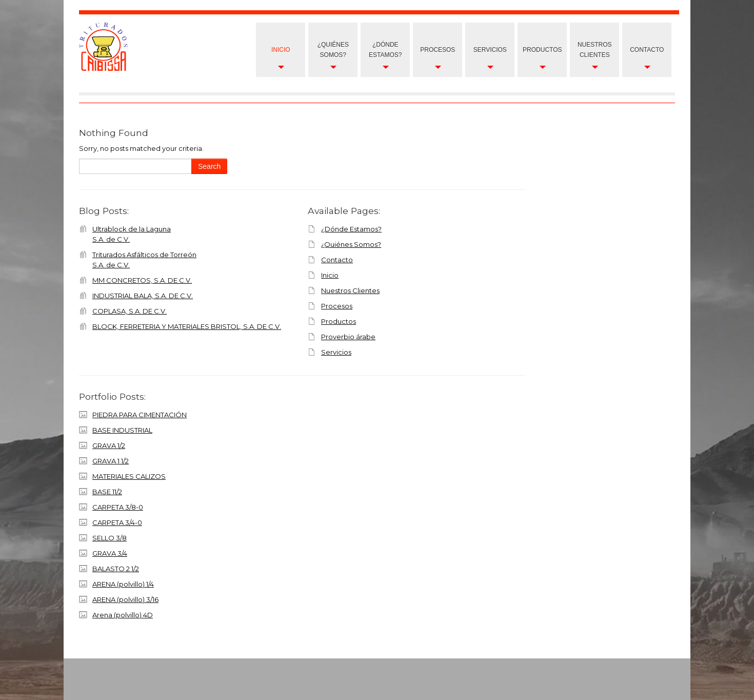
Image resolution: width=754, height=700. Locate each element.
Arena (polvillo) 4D (123, 615)
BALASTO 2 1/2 (116, 569)
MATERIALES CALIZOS (129, 476)
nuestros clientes (595, 50)
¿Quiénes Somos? (333, 50)
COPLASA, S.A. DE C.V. (130, 311)
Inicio (281, 50)
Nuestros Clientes (350, 290)
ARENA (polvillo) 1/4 (123, 584)
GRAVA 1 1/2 (111, 461)
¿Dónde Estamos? (385, 50)
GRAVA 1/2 (109, 445)
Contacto (647, 50)
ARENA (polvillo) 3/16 (125, 599)
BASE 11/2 (107, 492)
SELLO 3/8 (110, 538)
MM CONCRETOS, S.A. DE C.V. (142, 280)
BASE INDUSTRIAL (122, 430)
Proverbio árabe (348, 337)
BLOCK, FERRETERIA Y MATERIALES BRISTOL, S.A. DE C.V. (187, 326)
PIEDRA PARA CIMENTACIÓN (140, 415)
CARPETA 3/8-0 (118, 507)
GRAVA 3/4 (110, 553)
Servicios (490, 50)
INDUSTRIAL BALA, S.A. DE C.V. (143, 296)
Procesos (438, 50)
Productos (542, 50)
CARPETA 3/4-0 (117, 522)
